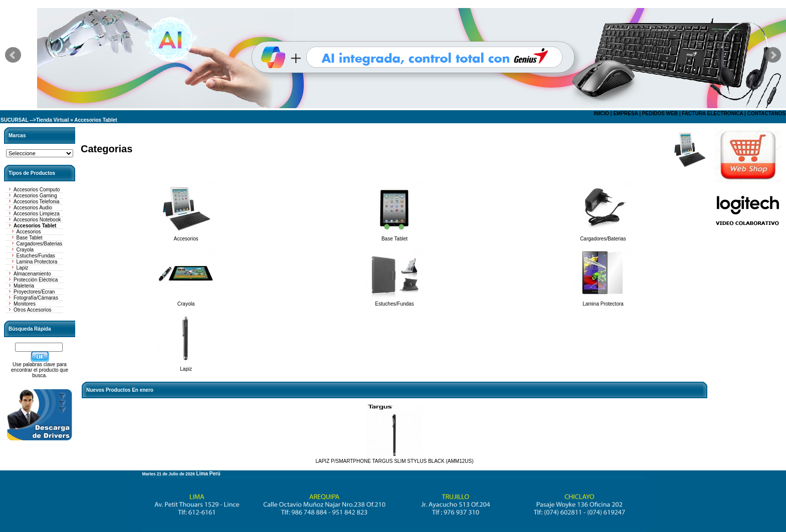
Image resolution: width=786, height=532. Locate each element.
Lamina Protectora (37, 262)
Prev (13, 55)
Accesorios (29, 232)
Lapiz (23, 268)
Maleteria (24, 286)
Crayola (25, 250)
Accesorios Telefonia (37, 202)
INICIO (601, 113)
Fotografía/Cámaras (36, 298)
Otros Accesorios (33, 310)
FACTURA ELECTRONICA (712, 113)
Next (773, 55)
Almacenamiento (32, 274)
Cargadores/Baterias (40, 244)
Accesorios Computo (37, 190)
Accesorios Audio (33, 208)
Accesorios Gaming (35, 196)
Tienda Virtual (53, 120)
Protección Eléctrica (36, 280)
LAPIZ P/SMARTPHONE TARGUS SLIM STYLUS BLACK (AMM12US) (394, 461)
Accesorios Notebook (37, 220)
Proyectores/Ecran (34, 292)
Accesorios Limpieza (37, 214)
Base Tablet (30, 238)
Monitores (25, 304)
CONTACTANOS (766, 113)
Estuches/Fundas (36, 256)
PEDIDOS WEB (660, 113)
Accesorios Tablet (95, 120)
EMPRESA (625, 113)
